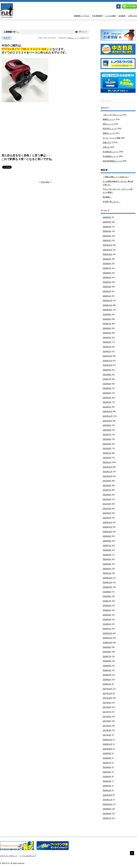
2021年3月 (107, 509)
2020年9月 (107, 536)
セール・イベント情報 (111, 138)
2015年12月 (107, 795)
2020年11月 (107, 527)
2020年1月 (107, 573)
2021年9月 (107, 481)
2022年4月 (107, 448)
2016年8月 (107, 758)
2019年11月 (107, 582)
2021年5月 (107, 499)
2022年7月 (107, 435)
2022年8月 (107, 430)
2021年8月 (107, 485)
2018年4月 (107, 670)
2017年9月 (107, 703)
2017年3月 (107, 730)
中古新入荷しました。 (111, 202)
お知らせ (106, 147)
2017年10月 (107, 698)
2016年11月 (107, 744)
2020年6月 (107, 550)
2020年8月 (107, 541)
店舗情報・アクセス (81, 16)
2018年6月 (107, 661)
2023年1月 (107, 407)
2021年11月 (107, 472)
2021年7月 (107, 490)
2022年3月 (107, 453)
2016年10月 (107, 749)
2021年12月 (107, 467)
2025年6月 (107, 273)
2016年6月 (107, 767)
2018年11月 (107, 638)
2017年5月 (107, 721)
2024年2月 (107, 347)
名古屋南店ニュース (111, 156)
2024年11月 (107, 305)
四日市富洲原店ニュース (112, 161)
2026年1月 (107, 240)
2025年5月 (107, 277)
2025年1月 (107, 296)
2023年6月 (107, 384)
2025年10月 (107, 254)
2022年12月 (107, 411)
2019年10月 (107, 587)
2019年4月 (107, 615)
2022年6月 (107, 439)
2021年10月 (107, 476)
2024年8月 (107, 319)
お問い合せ (133, 16)
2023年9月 (107, 370)
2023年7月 (107, 379)
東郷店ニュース (109, 119)
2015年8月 (107, 814)
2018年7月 (107, 656)
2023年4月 (107, 393)
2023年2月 (107, 402)
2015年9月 (107, 809)
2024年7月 (107, 324)
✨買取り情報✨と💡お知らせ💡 (116, 177)
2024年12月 (107, 301)
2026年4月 (107, 227)
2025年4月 (107, 282)
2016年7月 (107, 763)
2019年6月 (107, 606)
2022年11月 (107, 416)
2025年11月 (107, 250)
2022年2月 (107, 458)
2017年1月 (107, 735)
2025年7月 (107, 268)
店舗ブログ (85, 38)
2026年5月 (107, 222)
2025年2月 (107, 291)
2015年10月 (107, 804)
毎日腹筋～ (107, 197)
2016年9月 (107, 753)
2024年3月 (107, 342)
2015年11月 (107, 800)
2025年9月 (107, 259)
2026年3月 (107, 231)
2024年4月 (107, 338)
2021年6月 (107, 495)
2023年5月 (107, 388)
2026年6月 (107, 217)
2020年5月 (107, 555)
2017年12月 (107, 689)
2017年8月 (107, 707)
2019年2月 (107, 624)
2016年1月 (107, 790)
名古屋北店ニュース (111, 152)
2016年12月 (107, 740)
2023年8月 (107, 375)
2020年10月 (107, 532)
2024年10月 (107, 310)
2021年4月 (107, 504)
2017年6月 (107, 717)
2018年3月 (107, 675)
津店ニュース (108, 124)
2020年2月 (107, 569)
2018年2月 (107, 680)
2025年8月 (107, 264)
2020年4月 (107, 559)
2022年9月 (107, 425)
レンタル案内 (111, 16)
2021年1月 (107, 518)
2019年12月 (107, 578)
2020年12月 (107, 522)
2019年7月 (107, 601)
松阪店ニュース (74, 38)
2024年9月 (107, 314)
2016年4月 (107, 777)
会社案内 (122, 16)
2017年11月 (107, 693)
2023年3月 (107, 398)
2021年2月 (107, 513)
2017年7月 (107, 712)
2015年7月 (107, 818)
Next (48, 182)
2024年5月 (107, 333)
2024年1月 (107, 352)
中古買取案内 (97, 16)
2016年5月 (107, 772)
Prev (43, 182)
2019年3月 (107, 619)
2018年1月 (107, 684)
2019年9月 (107, 592)
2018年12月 (107, 633)
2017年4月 (107, 726)
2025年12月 (107, 245)
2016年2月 (107, 786)
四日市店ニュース (110, 129)
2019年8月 (107, 596)
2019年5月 (107, 610)
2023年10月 (107, 365)
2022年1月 (107, 462)
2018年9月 (107, 647)
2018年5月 (107, 666)
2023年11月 (107, 361)
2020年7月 (107, 546)
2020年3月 (107, 564)
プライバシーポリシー (9, 856)
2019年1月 (107, 629)
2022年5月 (107, 444)
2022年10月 (107, 421)
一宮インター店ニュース (112, 115)
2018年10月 (107, 643)
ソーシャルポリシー (28, 856)
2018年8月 (107, 652)
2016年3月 (107, 781)
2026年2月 (107, 236)
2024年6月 (107, 328)
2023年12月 (107, 356)
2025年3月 (107, 287)
